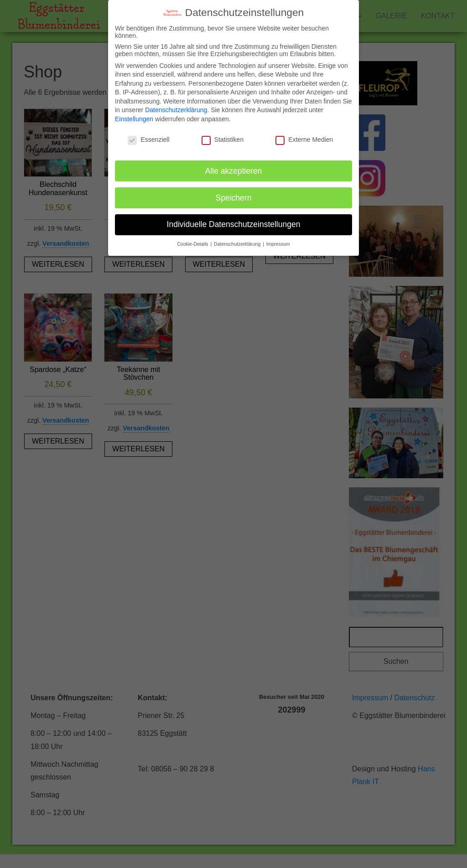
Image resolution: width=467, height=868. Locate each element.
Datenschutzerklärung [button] (238, 237)
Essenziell (148, 132)
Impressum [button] (278, 237)
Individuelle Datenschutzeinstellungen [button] (234, 217)
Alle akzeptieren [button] (234, 163)
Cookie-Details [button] (193, 237)
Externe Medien (304, 132)
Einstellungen (134, 112)
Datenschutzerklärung (176, 103)
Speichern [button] (234, 190)
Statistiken (223, 132)
